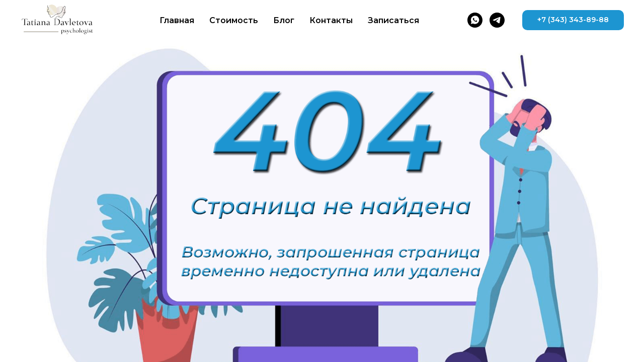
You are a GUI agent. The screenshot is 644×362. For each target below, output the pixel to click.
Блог (284, 20)
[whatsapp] (475, 20)
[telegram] (497, 20)
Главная (177, 20)
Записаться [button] (393, 20)
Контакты (331, 20)
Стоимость (234, 20)
